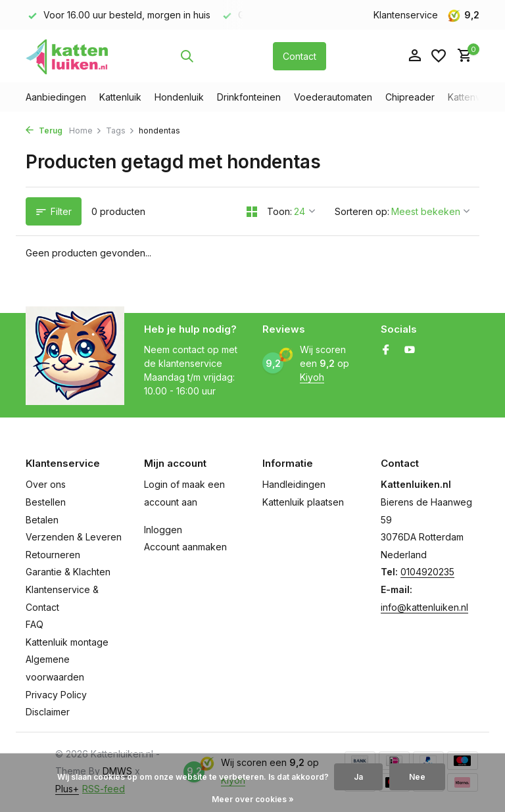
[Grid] (252, 212)
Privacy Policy (56, 695)
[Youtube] (410, 350)
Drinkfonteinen (249, 97)
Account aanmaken (185, 547)
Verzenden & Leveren (74, 537)
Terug (44, 131)
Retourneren (53, 555)
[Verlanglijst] (439, 56)
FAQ (35, 624)
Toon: (279, 211)
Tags (120, 131)
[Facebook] (386, 350)
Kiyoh (312, 377)
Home (85, 131)
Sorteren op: (362, 211)
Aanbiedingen (56, 97)
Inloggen (163, 530)
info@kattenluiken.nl (424, 607)
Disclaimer (48, 712)
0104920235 (427, 572)
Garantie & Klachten (68, 572)
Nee (417, 777)
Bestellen (46, 502)
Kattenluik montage (67, 642)
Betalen (42, 520)
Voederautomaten (333, 97)
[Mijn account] (415, 56)
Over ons (46, 484)
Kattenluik (120, 97)
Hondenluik (179, 97)
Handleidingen (294, 484)
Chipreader (410, 97)
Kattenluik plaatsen (303, 502)
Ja (358, 777)
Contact (300, 56)
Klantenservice (406, 15)
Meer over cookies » (253, 799)
